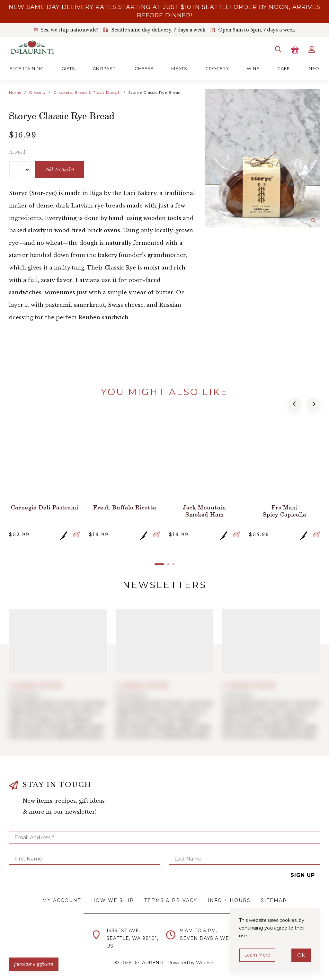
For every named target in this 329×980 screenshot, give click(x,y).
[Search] (278, 49)
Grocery (217, 68)
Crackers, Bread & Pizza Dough (87, 92)
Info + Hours (229, 900)
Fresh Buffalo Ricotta (125, 507)
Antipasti (105, 68)
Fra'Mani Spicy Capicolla (285, 511)
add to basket (59, 170)
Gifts (68, 68)
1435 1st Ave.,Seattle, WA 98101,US (132, 938)
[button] (294, 404)
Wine (253, 68)
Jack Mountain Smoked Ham (205, 511)
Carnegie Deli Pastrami (45, 507)
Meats (179, 68)
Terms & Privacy (171, 900)
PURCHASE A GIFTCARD (34, 964)
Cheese (144, 68)
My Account (62, 900)
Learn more (257, 955)
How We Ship (113, 900)
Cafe (284, 68)
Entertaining (27, 68)
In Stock (17, 153)
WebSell (205, 963)
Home (15, 92)
